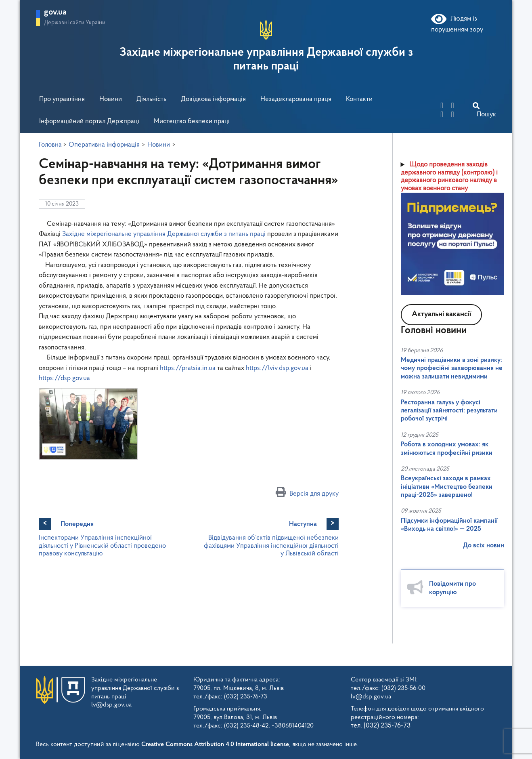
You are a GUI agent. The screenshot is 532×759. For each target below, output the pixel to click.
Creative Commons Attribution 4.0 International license (215, 744)
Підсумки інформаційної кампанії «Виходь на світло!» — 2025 (449, 525)
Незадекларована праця (296, 99)
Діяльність (151, 99)
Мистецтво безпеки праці (192, 121)
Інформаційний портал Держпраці (89, 121)
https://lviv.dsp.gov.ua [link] (277, 368)
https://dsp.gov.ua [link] (64, 378)
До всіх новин (484, 546)
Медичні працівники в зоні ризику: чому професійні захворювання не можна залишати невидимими (452, 368)
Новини (111, 99)
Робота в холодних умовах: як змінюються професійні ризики (447, 449)
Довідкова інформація (213, 99)
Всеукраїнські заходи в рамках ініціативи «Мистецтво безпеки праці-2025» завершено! (447, 487)
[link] (164, 234)
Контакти (359, 99)
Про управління (62, 99)
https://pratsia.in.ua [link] (188, 368)
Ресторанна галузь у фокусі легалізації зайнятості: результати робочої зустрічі (449, 411)
